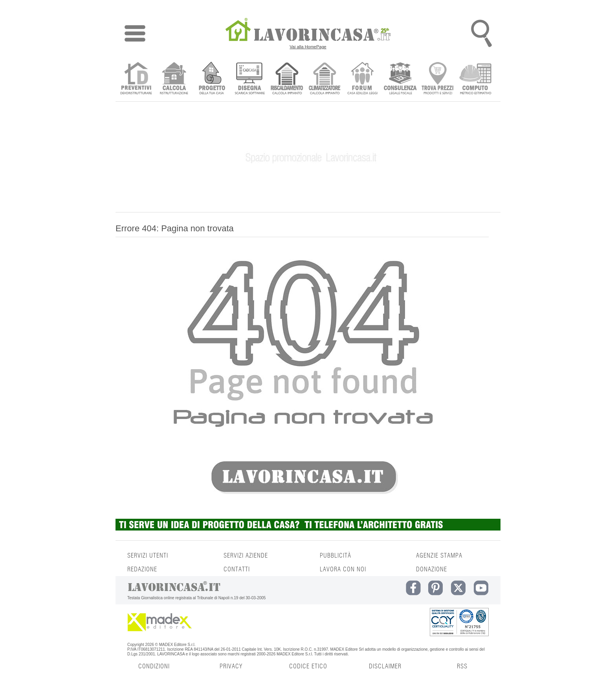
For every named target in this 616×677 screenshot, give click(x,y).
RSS (462, 666)
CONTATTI (237, 569)
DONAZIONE (432, 569)
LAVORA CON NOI (343, 569)
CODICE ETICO (308, 666)
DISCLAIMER (385, 666)
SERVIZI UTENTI (148, 556)
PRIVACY (231, 666)
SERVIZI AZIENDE (246, 556)
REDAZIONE (142, 569)
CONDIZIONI (154, 666)
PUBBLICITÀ (335, 556)
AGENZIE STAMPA (439, 556)
